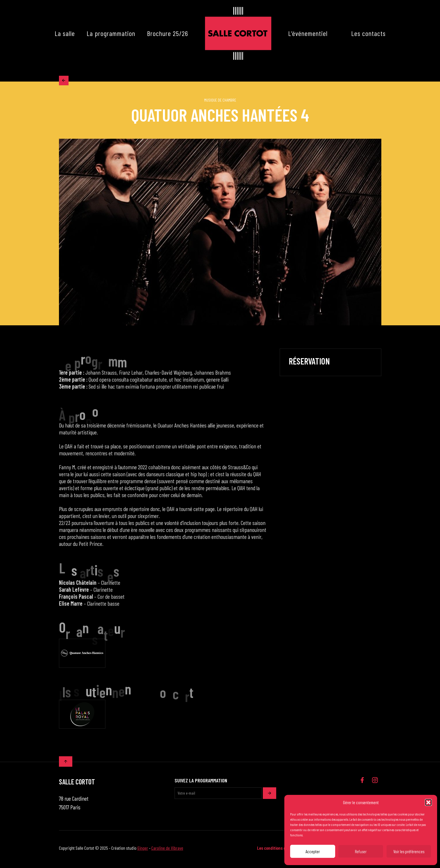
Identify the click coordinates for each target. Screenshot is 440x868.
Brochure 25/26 (168, 33)
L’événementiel (308, 33)
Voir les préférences (409, 851)
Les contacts (368, 33)
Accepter (313, 851)
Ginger (143, 850)
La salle (65, 33)
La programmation (111, 33)
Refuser (361, 851)
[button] (428, 802)
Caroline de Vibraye (167, 850)
